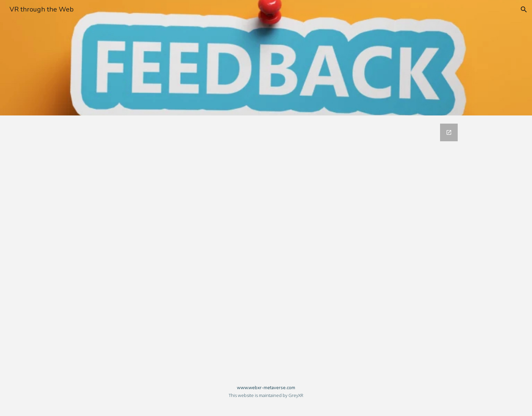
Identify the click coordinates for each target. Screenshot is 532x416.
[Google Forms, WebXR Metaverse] (266, 244)
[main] (266, 394)
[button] (524, 10)
